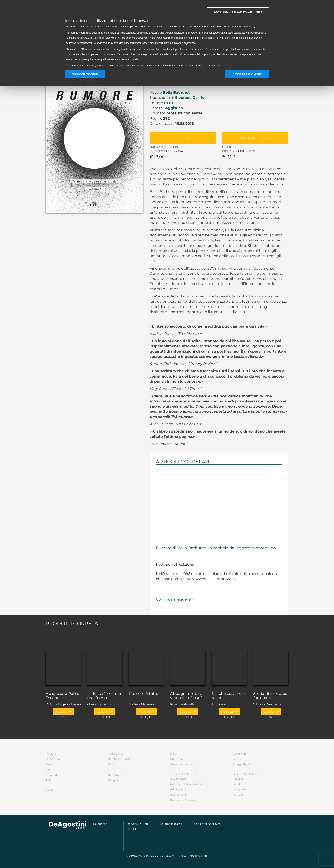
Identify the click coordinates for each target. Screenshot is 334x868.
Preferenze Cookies (183, 800)
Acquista (183, 138)
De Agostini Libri (137, 824)
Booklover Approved (207, 824)
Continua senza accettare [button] (238, 12)
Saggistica (173, 108)
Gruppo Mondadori (182, 764)
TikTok (237, 784)
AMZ (49, 780)
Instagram (239, 789)
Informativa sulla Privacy (186, 784)
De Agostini (53, 759)
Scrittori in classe (171, 824)
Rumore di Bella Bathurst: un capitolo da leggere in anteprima (216, 548)
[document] (167, 36)
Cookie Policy (179, 795)
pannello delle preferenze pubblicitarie (200, 66)
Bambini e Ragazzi (120, 759)
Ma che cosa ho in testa (229, 696)
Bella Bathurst (176, 92)
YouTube (238, 795)
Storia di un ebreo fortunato (270, 696)
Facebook (239, 779)
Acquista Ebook (255, 138)
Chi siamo (177, 759)
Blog (49, 790)
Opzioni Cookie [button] (85, 74)
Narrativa (114, 775)
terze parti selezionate (123, 33)
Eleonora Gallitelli (191, 98)
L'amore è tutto (143, 694)
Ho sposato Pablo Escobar (62, 696)
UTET (169, 103)
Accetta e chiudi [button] (247, 74)
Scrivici (237, 759)
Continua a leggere (175, 599)
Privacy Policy (179, 789)
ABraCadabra (54, 775)
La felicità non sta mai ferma (104, 696)
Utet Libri (133, 829)
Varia (111, 764)
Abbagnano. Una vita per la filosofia (188, 696)
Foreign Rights (242, 764)
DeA (48, 764)
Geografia (114, 780)
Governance (178, 779)
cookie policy (248, 27)
